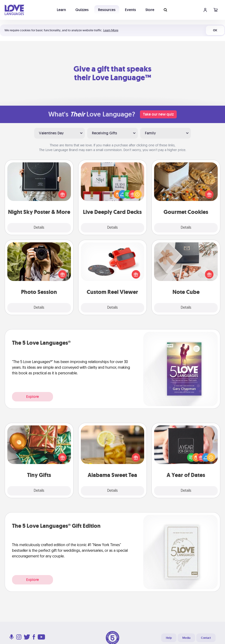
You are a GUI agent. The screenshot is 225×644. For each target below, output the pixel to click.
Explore (33, 397)
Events (130, 10)
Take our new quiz (158, 114)
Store (150, 10)
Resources (107, 10)
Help (169, 638)
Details (39, 228)
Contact (206, 638)
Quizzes (82, 10)
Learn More (111, 30)
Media (186, 638)
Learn (61, 10)
